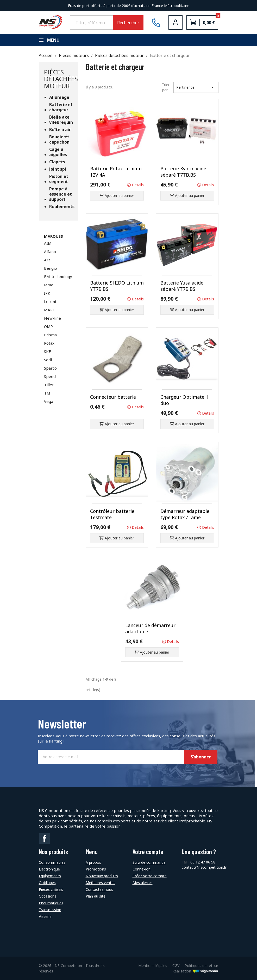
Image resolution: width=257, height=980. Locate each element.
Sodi (48, 360)
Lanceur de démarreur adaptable (150, 628)
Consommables (52, 862)
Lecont (50, 301)
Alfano (50, 252)
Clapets (57, 162)
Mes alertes (143, 883)
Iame (49, 285)
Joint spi (58, 169)
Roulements (61, 207)
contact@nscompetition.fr (204, 867)
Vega (49, 401)
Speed (50, 376)
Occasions (48, 896)
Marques (54, 236)
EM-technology (58, 276)
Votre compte (148, 852)
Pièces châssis (51, 889)
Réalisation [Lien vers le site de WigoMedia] (195, 971)
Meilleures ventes (101, 883)
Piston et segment (59, 179)
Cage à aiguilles (58, 152)
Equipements (50, 876)
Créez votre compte (150, 876)
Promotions (96, 869)
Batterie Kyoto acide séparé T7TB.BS (183, 172)
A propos (93, 862)
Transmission (50, 910)
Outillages (47, 883)
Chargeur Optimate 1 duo (184, 400)
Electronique (49, 869)
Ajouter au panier (117, 195)
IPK (47, 293)
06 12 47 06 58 (203, 862)
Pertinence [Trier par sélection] (196, 87)
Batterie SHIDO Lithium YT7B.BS (117, 286)
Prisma (50, 335)
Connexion (142, 869)
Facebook (45, 839)
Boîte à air (60, 130)
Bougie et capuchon (59, 140)
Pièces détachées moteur (61, 79)
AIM (48, 243)
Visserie (45, 916)
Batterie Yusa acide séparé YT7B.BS (182, 286)
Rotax (49, 343)
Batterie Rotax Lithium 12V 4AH (116, 172)
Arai (48, 260)
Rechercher (128, 23)
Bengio (51, 268)
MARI (49, 310)
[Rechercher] (92, 22)
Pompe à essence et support (61, 194)
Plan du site (96, 896)
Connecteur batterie (113, 397)
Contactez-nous (99, 889)
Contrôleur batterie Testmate (112, 514)
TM (47, 393)
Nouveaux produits (102, 876)
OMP (48, 326)
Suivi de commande (149, 862)
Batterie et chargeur (61, 107)
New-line (52, 318)
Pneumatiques (51, 903)
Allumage (59, 97)
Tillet (49, 385)
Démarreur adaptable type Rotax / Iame (185, 514)
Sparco (50, 368)
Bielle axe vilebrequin (61, 120)
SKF (47, 351)
